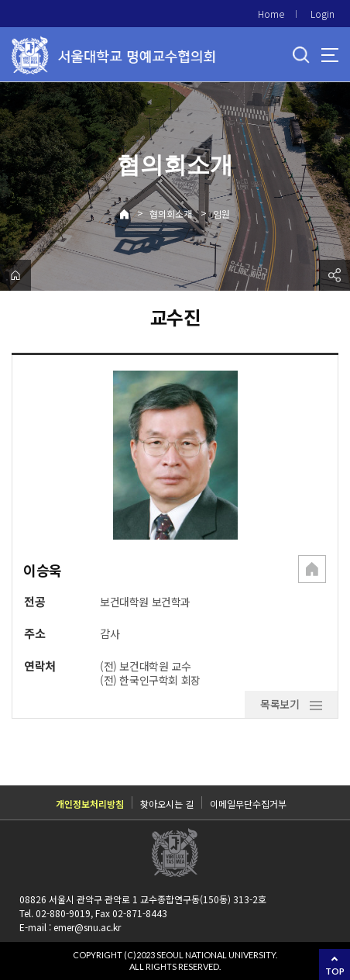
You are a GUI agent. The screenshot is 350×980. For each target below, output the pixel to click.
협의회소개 (171, 214)
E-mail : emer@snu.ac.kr (70, 927)
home (15, 275)
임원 (221, 214)
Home (271, 14)
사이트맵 (330, 55)
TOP (335, 971)
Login (323, 14)
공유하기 (335, 275)
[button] (312, 571)
